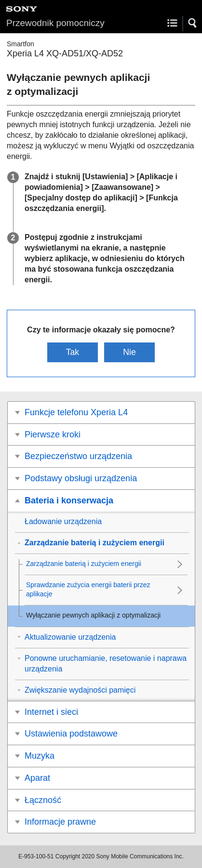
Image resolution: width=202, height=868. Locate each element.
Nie (129, 352)
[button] (193, 23)
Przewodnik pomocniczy (55, 23)
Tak (73, 352)
